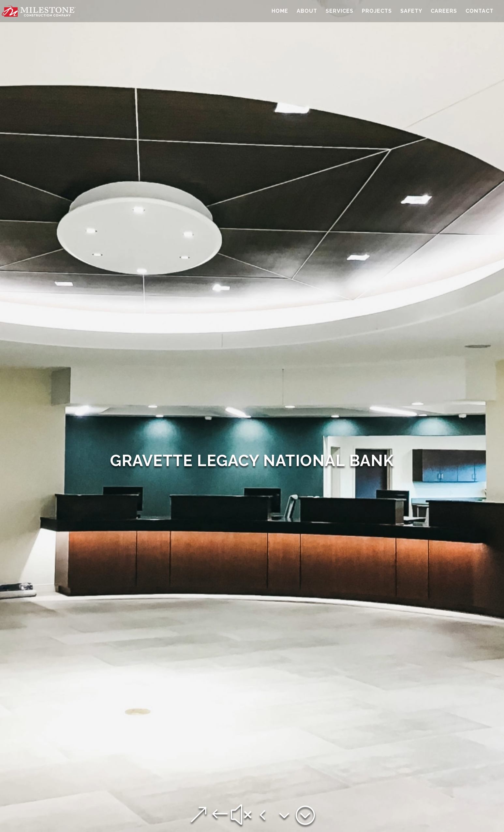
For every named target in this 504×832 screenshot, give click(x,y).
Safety (411, 11)
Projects (377, 11)
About (307, 11)
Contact (480, 11)
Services (340, 11)
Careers (444, 11)
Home (280, 11)
